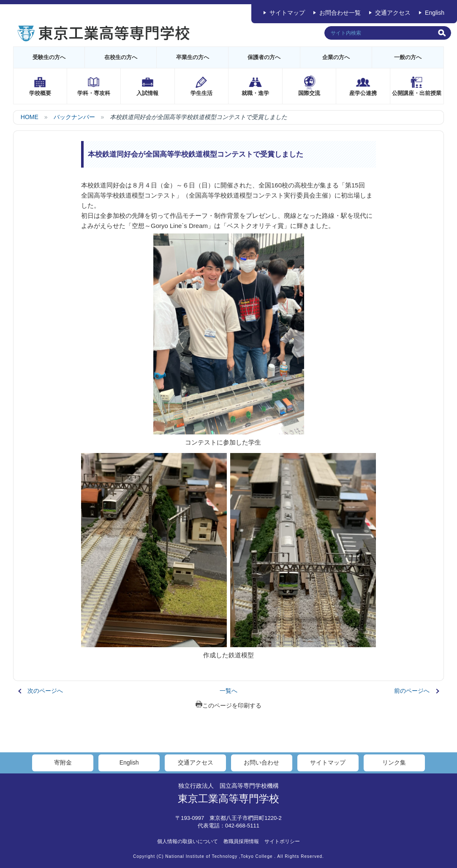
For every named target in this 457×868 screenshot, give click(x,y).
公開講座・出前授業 (417, 93)
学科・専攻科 (94, 93)
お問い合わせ (261, 762)
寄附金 (63, 762)
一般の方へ (408, 57)
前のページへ (412, 691)
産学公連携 (363, 93)
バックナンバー (74, 117)
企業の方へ (336, 57)
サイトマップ (287, 13)
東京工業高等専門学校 (228, 799)
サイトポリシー (282, 841)
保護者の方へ (264, 57)
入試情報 (147, 93)
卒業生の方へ (193, 57)
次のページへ (45, 691)
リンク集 (394, 762)
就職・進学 (255, 93)
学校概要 (40, 93)
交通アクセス (393, 13)
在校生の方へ (121, 57)
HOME (30, 117)
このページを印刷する (228, 705)
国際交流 (309, 93)
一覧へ (228, 691)
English (435, 13)
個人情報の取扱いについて (188, 841)
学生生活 (201, 93)
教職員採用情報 (241, 841)
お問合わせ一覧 (340, 13)
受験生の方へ (49, 57)
